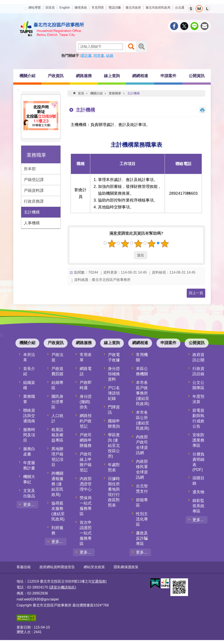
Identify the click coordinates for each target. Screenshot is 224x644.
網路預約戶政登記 (86, 421)
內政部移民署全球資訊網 (142, 469)
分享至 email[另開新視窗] (205, 26)
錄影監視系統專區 (198, 506)
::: (26, 8)
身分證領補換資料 (114, 374)
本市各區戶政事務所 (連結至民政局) (143, 393)
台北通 (180, 8)
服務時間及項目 (29, 435)
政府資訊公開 (198, 357)
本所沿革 (29, 357)
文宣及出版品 (29, 493)
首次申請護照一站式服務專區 (86, 533)
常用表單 (86, 357)
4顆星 (151, 244)
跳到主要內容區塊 (2, 2)
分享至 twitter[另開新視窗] (184, 26)
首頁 (81, 93)
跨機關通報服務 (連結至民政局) (57, 484)
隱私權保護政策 (126, 567)
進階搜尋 (141, 47)
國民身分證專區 (57, 402)
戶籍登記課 (34, 180)
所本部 (30, 169)
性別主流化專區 (142, 519)
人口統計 (57, 418)
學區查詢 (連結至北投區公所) (114, 446)
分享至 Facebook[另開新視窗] (174, 26)
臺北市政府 (133, 8)
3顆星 (138, 244)
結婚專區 (57, 385)
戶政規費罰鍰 (57, 371)
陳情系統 (81, 8)
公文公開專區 (198, 385)
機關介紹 (27, 76)
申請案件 (168, 76)
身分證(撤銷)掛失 (86, 402)
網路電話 (86, 371)
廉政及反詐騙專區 (142, 538)
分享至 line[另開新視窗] (194, 26)
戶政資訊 (56, 76)
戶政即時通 (86, 385)
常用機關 (142, 357)
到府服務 (57, 530)
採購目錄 (198, 481)
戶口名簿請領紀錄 (114, 393)
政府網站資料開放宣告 (57, 567)
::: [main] (70, 93)
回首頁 (50, 8)
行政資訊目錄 (198, 371)
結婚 (110, 56)
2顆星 (125, 244)
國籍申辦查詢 (114, 424)
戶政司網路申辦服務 (86, 440)
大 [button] (207, 9)
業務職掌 (36, 155)
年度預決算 (198, 399)
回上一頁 (196, 293)
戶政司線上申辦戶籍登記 (86, 462)
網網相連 (140, 76)
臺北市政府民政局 (158, 8)
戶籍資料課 (34, 191)
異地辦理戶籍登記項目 (57, 457)
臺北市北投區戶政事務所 (52, 29)
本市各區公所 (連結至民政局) (143, 420)
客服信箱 (24, 567)
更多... (29, 505)
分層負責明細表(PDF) (198, 462)
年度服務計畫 (29, 465)
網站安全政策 (94, 567)
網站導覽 (35, 8)
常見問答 (98, 8)
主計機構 (32, 212)
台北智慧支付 (142, 489)
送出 (130, 255)
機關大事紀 (29, 479)
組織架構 (29, 385)
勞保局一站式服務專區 (86, 506)
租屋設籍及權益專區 (57, 435)
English (65, 8)
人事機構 (32, 223)
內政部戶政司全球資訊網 (142, 445)
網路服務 (84, 76)
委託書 (86, 56)
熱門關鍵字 (70, 56)
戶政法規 (57, 357)
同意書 (99, 56)
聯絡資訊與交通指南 (29, 416)
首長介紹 (29, 371)
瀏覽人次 (24, 632)
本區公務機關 (142, 371)
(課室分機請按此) (63, 587)
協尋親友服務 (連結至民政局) (58, 511)
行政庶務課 (34, 201)
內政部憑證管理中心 (86, 484)
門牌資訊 (114, 410)
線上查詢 (112, 76)
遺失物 (198, 492)
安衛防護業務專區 (198, 440)
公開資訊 (197, 76)
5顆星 (165, 244)
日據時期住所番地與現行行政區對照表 (114, 492)
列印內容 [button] (202, 110)
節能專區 (142, 503)
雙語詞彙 (115, 8)
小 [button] (191, 9)
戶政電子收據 (114, 357)
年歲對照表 (114, 467)
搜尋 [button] (131, 47)
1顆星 (112, 244)
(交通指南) (98, 581)
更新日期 (24, 627)
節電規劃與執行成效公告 (198, 418)
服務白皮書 (29, 452)
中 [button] (199, 9)
